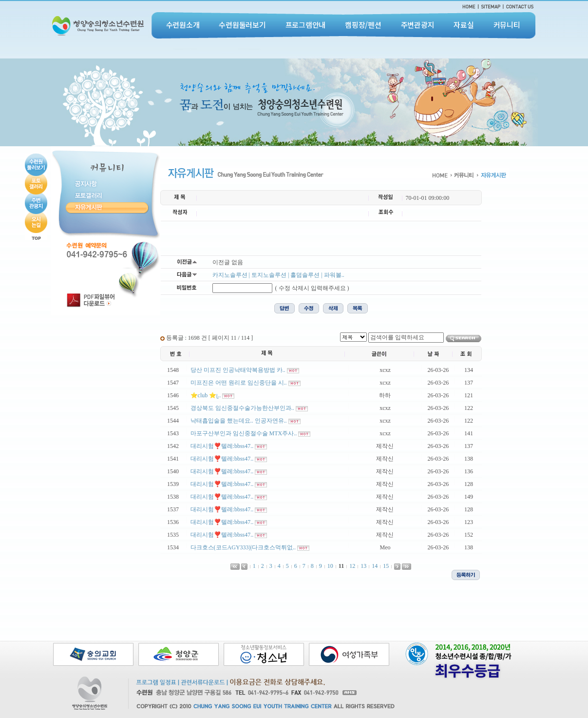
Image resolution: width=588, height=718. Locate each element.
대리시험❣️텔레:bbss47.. (222, 446)
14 (375, 566)
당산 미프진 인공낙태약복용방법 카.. (238, 370)
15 (386, 566)
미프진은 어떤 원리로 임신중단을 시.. (239, 383)
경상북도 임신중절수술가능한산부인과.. (242, 408)
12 (352, 566)
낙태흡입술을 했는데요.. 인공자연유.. (239, 421)
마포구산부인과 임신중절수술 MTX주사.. (244, 433)
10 (330, 566)
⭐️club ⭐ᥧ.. (206, 395)
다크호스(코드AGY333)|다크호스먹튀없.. (243, 547)
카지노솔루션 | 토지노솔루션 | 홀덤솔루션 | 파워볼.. (278, 275)
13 (363, 566)
